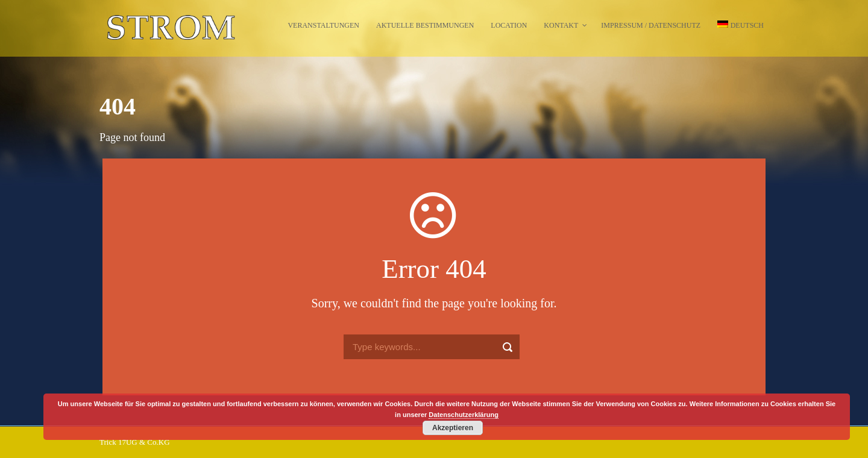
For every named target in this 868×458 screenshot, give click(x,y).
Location (509, 25)
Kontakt (561, 25)
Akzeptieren (453, 428)
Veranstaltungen (323, 25)
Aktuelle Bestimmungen (425, 25)
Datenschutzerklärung (464, 415)
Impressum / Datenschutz (651, 25)
